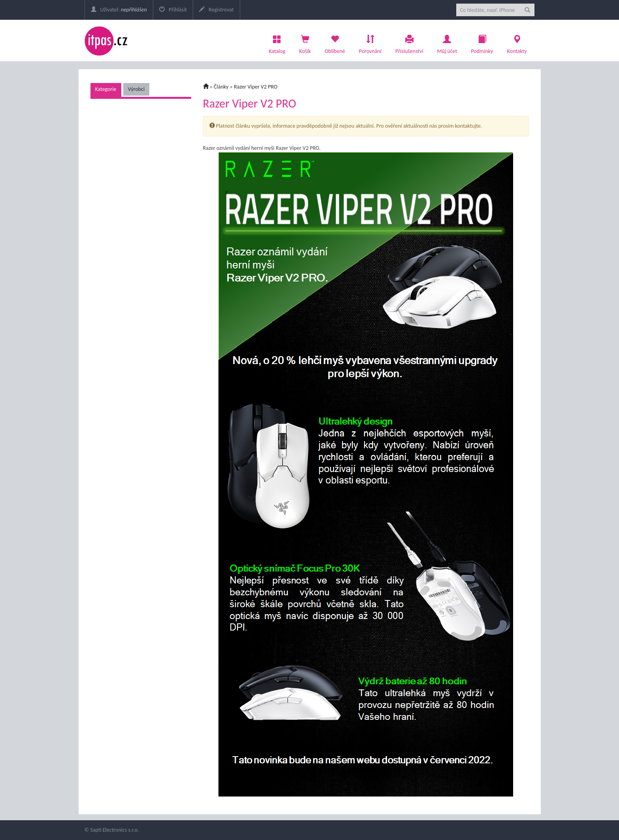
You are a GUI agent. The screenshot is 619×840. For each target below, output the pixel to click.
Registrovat (216, 10)
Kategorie (106, 89)
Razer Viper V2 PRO (256, 87)
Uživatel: (119, 10)
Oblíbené (335, 42)
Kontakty (517, 42)
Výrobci (136, 89)
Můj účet (447, 42)
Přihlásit (173, 10)
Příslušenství (409, 42)
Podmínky (482, 42)
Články (221, 87)
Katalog (277, 42)
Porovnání (370, 42)
